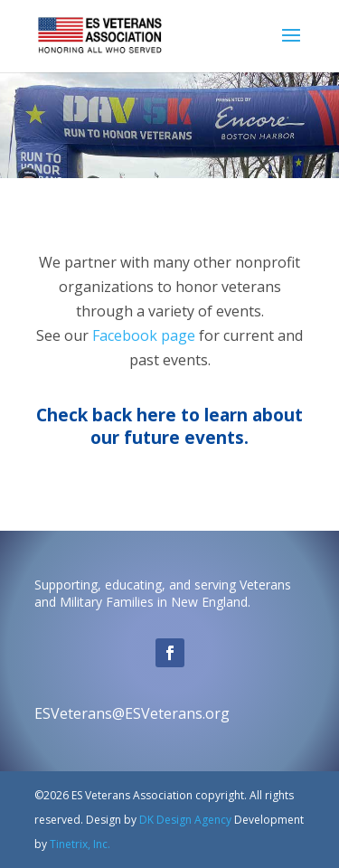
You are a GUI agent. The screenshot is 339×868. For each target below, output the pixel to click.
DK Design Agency (184, 820)
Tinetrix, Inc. (80, 844)
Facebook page (144, 335)
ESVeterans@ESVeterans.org (132, 713)
